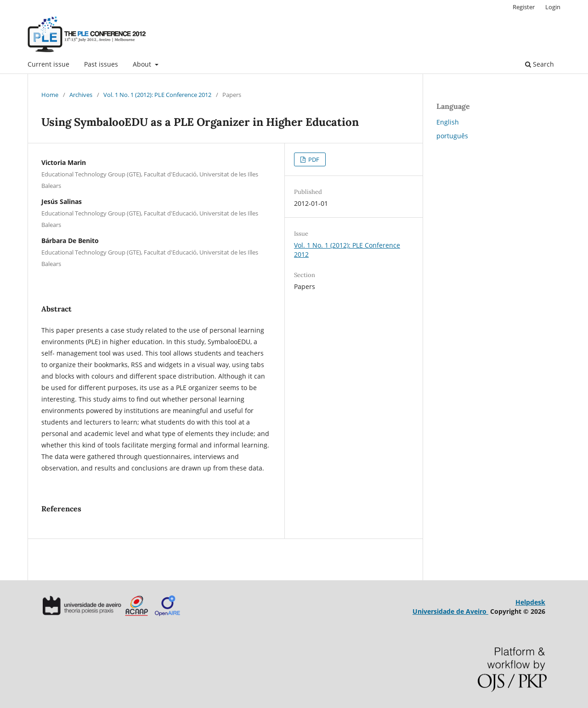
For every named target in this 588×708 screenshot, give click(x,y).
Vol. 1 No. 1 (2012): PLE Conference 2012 (157, 95)
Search (540, 64)
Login (553, 7)
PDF (313, 159)
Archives (81, 95)
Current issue (48, 64)
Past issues (101, 64)
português (452, 136)
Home (50, 95)
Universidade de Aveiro (450, 611)
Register (524, 7)
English (448, 122)
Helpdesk (530, 602)
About (143, 64)
